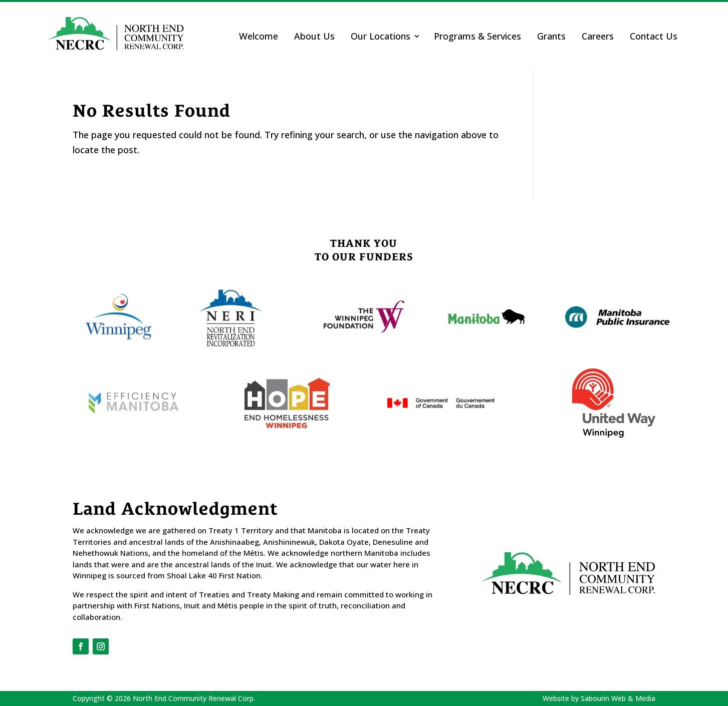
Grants (551, 36)
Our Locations (381, 36)
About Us (314, 36)
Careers (598, 36)
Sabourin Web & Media (618, 698)
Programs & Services (477, 36)
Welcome (259, 36)
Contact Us (654, 36)
